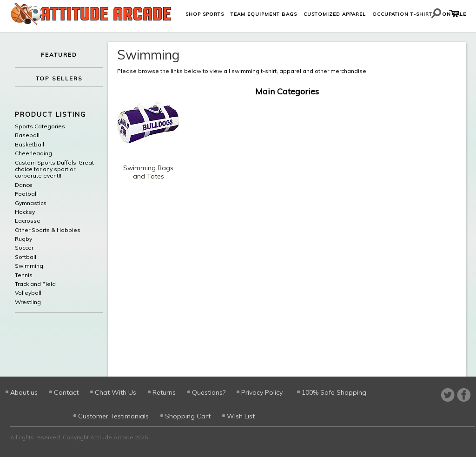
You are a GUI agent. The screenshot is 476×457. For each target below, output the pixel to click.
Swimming (29, 266)
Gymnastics (31, 203)
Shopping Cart (188, 416)
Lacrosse (28, 221)
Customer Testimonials (113, 416)
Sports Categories (40, 126)
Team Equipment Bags (264, 14)
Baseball (27, 135)
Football (26, 194)
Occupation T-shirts (404, 14)
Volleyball (28, 293)
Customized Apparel (335, 14)
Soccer (24, 248)
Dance (24, 185)
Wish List (241, 416)
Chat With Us (116, 392)
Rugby (23, 239)
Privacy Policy (262, 392)
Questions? (209, 392)
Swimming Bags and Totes (148, 172)
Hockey (25, 212)
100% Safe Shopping (334, 392)
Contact (66, 392)
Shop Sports (205, 14)
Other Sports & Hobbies (48, 230)
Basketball (30, 145)
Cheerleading (33, 153)
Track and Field (35, 284)
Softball (26, 257)
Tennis (24, 275)
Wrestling (28, 302)
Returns (164, 392)
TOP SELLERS (59, 78)
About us (24, 392)
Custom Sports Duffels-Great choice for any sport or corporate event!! (54, 169)
